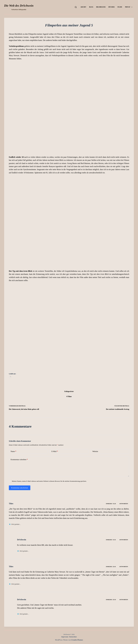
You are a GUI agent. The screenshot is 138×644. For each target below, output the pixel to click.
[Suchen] (76, 7)
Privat (129, 7)
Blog (91, 7)
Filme (120, 7)
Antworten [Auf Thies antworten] (124, 504)
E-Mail (55, 451)
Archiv (83, 7)
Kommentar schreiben (19, 460)
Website (95, 451)
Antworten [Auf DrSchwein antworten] (124, 540)
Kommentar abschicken (20, 488)
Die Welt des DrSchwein (19, 6)
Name (13, 451)
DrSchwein (22, 540)
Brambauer (101, 7)
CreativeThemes (77, 640)
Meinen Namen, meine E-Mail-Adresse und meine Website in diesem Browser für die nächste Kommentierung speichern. (49, 481)
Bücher (111, 7)
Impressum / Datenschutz (69, 637)
